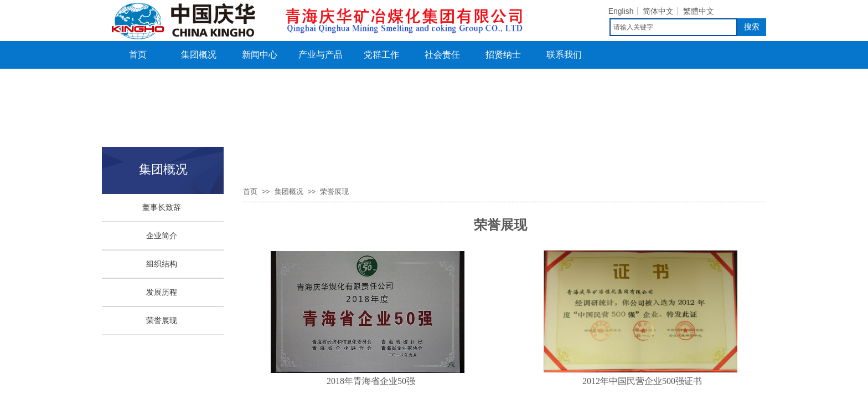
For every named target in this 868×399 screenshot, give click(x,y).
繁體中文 (699, 11)
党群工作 (381, 55)
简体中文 (658, 11)
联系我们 (564, 55)
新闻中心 (260, 55)
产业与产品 (321, 55)
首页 (138, 55)
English (621, 11)
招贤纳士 (503, 55)
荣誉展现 (334, 191)
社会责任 (442, 55)
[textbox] (673, 27)
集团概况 (199, 55)
